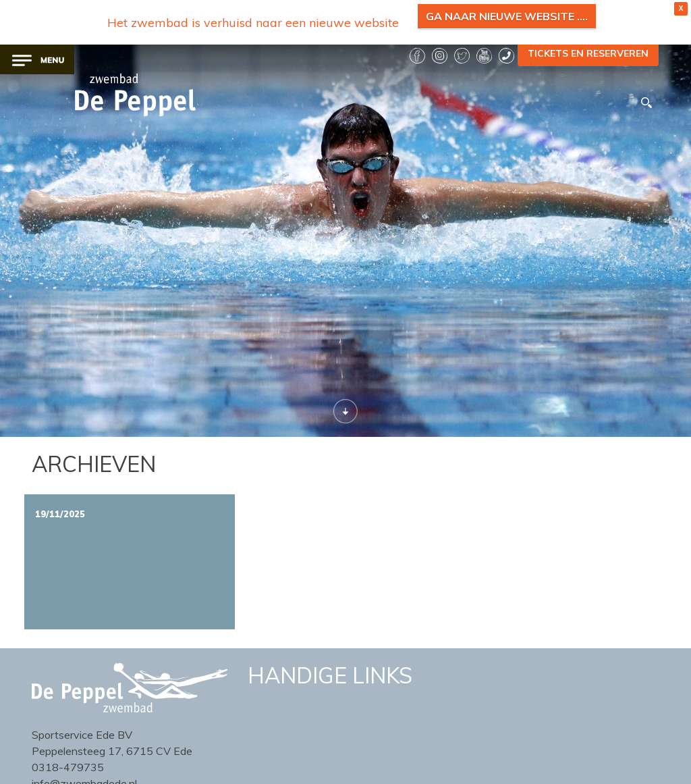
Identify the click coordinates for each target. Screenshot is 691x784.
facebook (417, 56)
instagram (440, 56)
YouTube (484, 56)
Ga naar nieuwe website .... (507, 16)
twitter (462, 56)
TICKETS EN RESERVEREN (588, 53)
